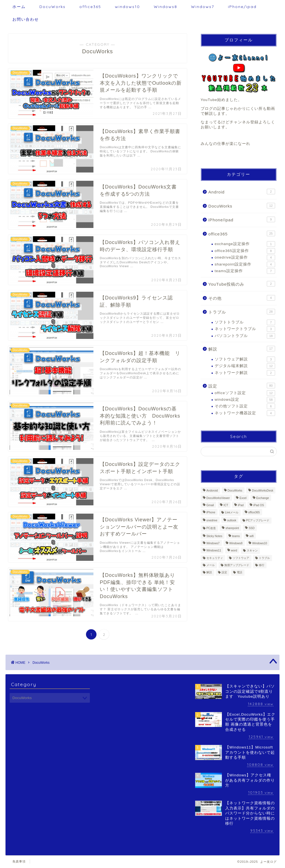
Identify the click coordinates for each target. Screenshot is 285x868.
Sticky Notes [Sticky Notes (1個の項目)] (214, 536)
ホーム (19, 7)
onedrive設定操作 (245, 258)
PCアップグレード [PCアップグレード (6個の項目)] (258, 520)
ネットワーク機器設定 (245, 413)
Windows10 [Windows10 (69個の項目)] (260, 543)
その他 (242, 298)
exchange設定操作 (245, 244)
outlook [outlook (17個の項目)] (232, 520)
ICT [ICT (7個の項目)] (226, 505)
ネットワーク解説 (245, 373)
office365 (90, 7)
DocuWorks (53, 7)
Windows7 (203, 7)
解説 (242, 349)
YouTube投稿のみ (242, 284)
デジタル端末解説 (245, 366)
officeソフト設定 (245, 393)
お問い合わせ (26, 19)
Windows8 (166, 7)
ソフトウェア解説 (245, 359)
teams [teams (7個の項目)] (236, 536)
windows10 (127, 7)
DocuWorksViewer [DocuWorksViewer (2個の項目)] (218, 498)
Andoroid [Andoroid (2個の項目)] (212, 491)
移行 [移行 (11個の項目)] (262, 565)
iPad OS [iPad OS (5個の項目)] (259, 505)
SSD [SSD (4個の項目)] (252, 528)
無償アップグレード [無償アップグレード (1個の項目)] (237, 565)
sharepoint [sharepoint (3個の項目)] (232, 528)
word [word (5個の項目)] (234, 551)
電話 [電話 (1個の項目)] (240, 573)
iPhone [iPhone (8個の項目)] (211, 513)
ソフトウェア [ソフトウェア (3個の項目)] (241, 558)
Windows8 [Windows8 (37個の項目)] (236, 543)
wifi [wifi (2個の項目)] (252, 536)
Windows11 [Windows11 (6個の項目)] (214, 551)
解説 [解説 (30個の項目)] (209, 573)
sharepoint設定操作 (245, 264)
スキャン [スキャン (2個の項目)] (252, 551)
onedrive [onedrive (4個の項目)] (212, 520)
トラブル (242, 312)
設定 (242, 386)
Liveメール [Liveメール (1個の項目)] (232, 513)
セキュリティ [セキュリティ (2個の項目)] (215, 558)
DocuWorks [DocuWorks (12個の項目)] (235, 491)
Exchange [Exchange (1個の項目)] (263, 498)
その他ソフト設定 (245, 406)
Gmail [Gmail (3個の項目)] (210, 505)
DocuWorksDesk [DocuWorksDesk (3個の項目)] (263, 491)
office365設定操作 (245, 251)
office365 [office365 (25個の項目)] (254, 513)
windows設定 (245, 400)
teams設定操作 (245, 271)
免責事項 (19, 861)
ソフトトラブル (245, 322)
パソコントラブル (245, 336)
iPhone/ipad (242, 7)
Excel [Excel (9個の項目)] (243, 498)
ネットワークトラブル (245, 329)
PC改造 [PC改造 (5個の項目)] (211, 528)
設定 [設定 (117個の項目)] (224, 573)
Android (242, 192)
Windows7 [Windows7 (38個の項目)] (213, 543)
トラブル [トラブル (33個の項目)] (264, 558)
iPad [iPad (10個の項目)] (241, 505)
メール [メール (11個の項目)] (211, 565)
